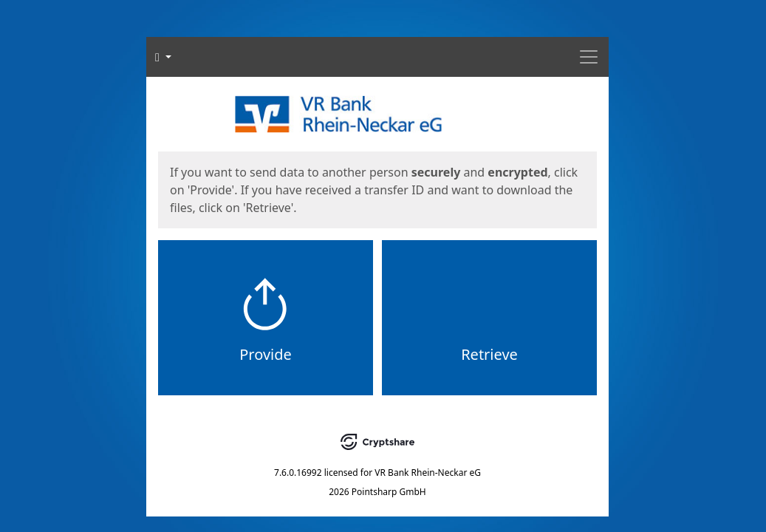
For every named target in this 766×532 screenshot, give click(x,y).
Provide (266, 354)
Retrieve (489, 354)
